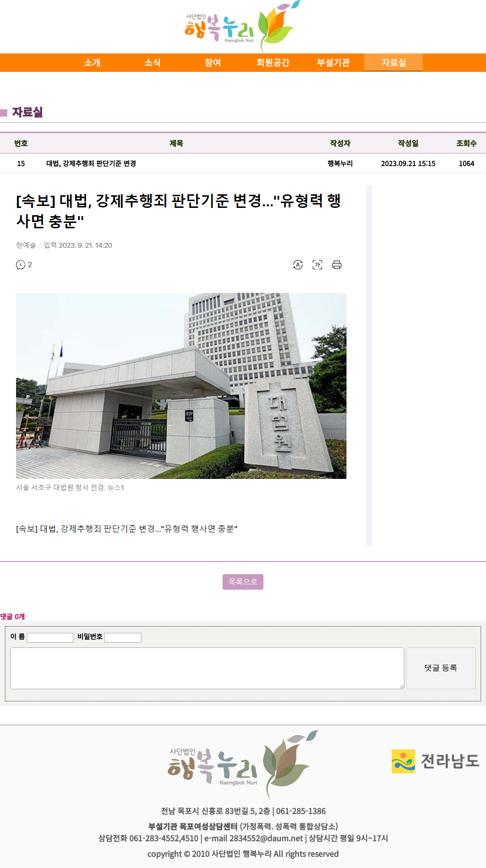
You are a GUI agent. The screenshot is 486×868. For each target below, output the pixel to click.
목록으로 (243, 582)
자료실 (394, 62)
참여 (213, 62)
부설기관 (333, 62)
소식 (153, 62)
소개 (92, 62)
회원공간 (273, 62)
